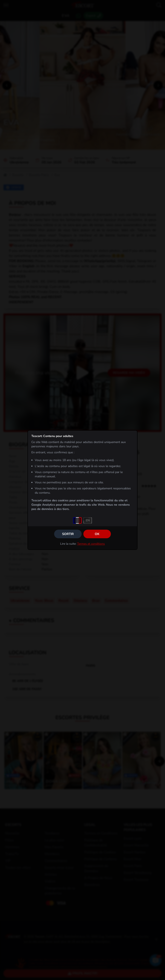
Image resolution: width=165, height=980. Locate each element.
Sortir (68, 534)
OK (97, 534)
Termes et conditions (91, 544)
